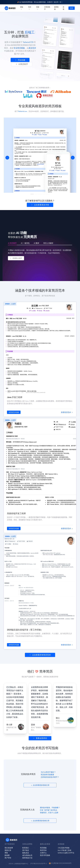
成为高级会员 (27, 855)
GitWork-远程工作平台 (66, 853)
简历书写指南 (45, 855)
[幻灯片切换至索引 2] (36, 194)
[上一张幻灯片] (7, 158)
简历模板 (43, 848)
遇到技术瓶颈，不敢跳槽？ (50, 808)
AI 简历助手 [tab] (12, 243)
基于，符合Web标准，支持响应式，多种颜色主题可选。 (40, 111)
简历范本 (43, 850)
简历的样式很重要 (47, 775)
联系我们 (26, 848)
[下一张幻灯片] (73, 158)
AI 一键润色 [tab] (25, 243)
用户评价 (8, 858)
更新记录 (8, 850)
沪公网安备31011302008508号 (60, 863)
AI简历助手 (47, 8)
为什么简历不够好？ (48, 772)
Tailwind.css (22, 111)
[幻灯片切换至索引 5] (48, 194)
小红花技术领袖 (64, 848)
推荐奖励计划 (27, 858)
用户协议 (26, 850)
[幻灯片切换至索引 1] (32, 194)
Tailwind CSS (28, 42)
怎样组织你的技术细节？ (50, 777)
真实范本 (32, 48)
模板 (22, 8)
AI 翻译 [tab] (36, 243)
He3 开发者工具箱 (64, 850)
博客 (6, 853)
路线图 (7, 855)
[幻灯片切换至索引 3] (40, 194)
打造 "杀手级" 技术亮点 (49, 810)
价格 (64, 8)
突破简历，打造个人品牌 (49, 813)
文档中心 (43, 853)
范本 (30, 8)
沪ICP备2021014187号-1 (39, 864)
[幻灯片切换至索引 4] (44, 194)
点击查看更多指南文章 (40, 785)
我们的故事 (9, 848)
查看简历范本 (67, 412)
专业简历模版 (19, 48)
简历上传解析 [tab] (48, 243)
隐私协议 (26, 853)
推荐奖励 (56, 8)
